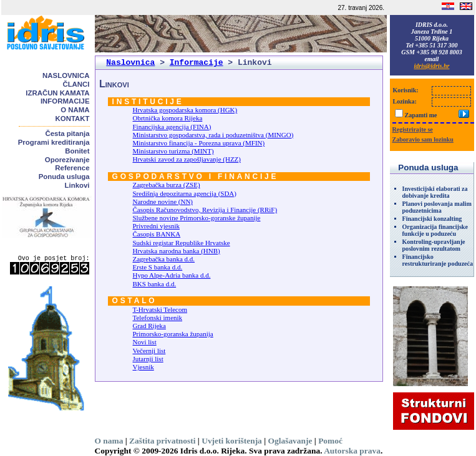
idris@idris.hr (432, 66)
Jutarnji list (148, 359)
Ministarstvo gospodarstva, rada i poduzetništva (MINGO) (213, 135)
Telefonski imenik (158, 318)
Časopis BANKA (157, 234)
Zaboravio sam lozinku (423, 139)
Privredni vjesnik (156, 226)
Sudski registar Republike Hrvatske (182, 243)
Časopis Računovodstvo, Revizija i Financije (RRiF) (205, 210)
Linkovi (77, 185)
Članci (76, 84)
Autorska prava (352, 451)
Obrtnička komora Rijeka (168, 118)
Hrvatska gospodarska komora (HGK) (185, 110)
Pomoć (330, 441)
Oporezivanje (67, 160)
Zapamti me (421, 115)
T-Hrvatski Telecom (160, 309)
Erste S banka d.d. (158, 267)
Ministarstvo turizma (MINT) (173, 151)
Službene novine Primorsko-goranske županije (197, 218)
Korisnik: (406, 90)
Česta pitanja (68, 133)
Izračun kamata (57, 93)
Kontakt (73, 119)
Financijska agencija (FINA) (172, 127)
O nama (75, 110)
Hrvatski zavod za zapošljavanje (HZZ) (187, 159)
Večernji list (149, 351)
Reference (72, 168)
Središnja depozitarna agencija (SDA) (185, 193)
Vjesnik (143, 367)
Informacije (65, 101)
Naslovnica (66, 75)
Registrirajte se (413, 129)
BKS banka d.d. (155, 284)
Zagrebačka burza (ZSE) (167, 185)
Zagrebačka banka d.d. (164, 259)
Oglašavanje (290, 441)
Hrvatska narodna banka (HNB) (177, 251)
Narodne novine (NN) (163, 201)
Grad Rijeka (149, 326)
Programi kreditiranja (54, 142)
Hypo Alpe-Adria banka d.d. (172, 275)
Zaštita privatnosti (162, 441)
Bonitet (77, 151)
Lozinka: (405, 101)
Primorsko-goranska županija (173, 334)
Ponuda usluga (64, 177)
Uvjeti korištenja (232, 441)
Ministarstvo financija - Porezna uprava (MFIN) (199, 143)
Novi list (145, 342)
